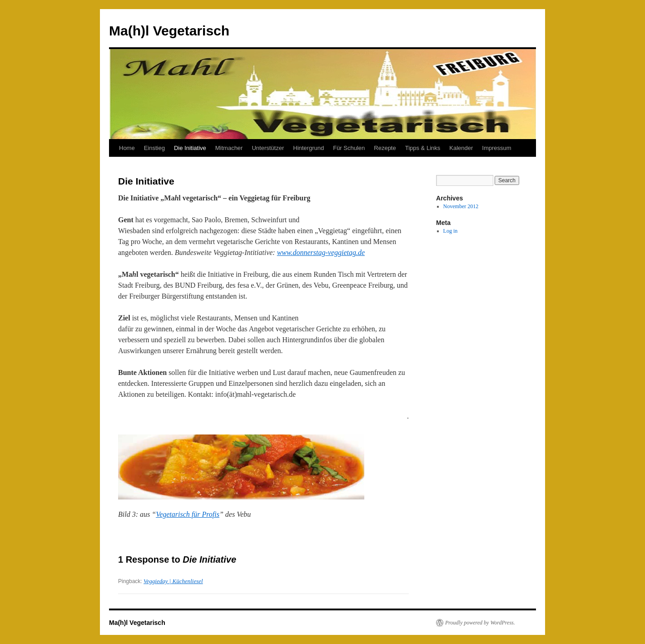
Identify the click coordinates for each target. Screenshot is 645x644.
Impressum (496, 148)
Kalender (461, 148)
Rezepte (385, 148)
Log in (451, 231)
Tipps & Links (423, 148)
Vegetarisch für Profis (188, 514)
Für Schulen (349, 148)
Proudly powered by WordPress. (480, 623)
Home (127, 148)
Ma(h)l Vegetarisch (169, 31)
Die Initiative (190, 148)
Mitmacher (229, 148)
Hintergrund (308, 148)
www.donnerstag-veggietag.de (321, 252)
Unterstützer (268, 148)
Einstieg (154, 148)
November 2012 (461, 206)
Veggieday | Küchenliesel (173, 581)
